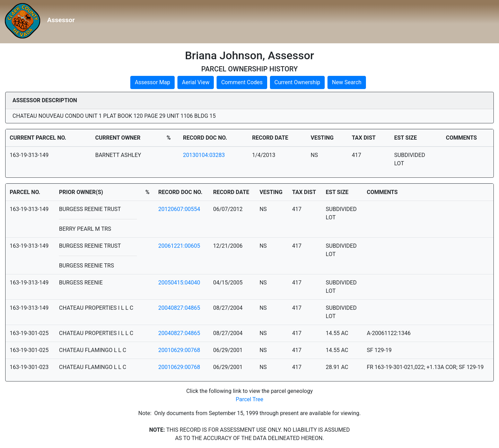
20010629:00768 (179, 350)
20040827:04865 (179, 308)
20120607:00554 (179, 209)
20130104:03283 (204, 155)
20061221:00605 (179, 246)
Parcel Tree (249, 399)
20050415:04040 (179, 283)
